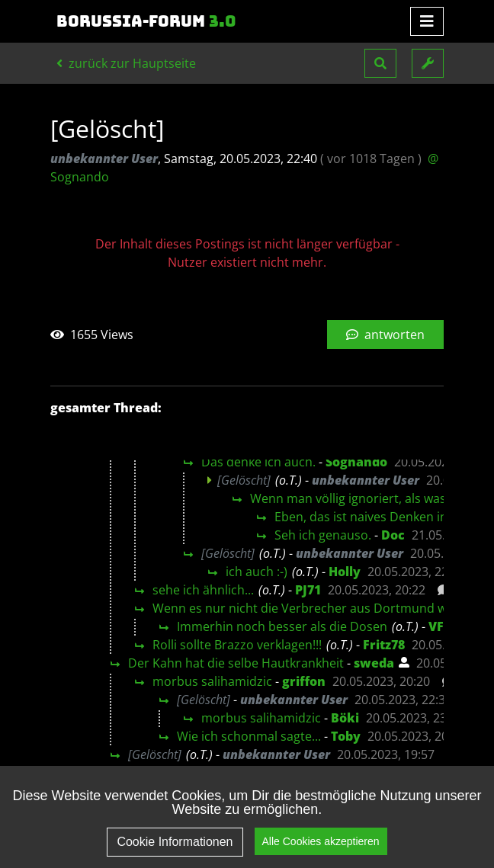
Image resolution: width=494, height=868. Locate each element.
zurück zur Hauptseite (126, 63)
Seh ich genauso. (323, 535)
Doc (393, 535)
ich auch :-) (257, 572)
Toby (346, 736)
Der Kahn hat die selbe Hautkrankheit (236, 663)
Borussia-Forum (146, 21)
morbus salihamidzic (212, 681)
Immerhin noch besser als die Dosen (282, 626)
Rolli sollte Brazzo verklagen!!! (237, 645)
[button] (380, 63)
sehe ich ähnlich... (203, 590)
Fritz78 (384, 645)
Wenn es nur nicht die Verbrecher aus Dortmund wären (313, 608)
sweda (374, 663)
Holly (345, 572)
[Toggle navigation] (427, 21)
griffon (304, 681)
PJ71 (308, 590)
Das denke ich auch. (258, 462)
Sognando (356, 462)
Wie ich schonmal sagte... (249, 736)
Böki (345, 718)
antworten (385, 335)
